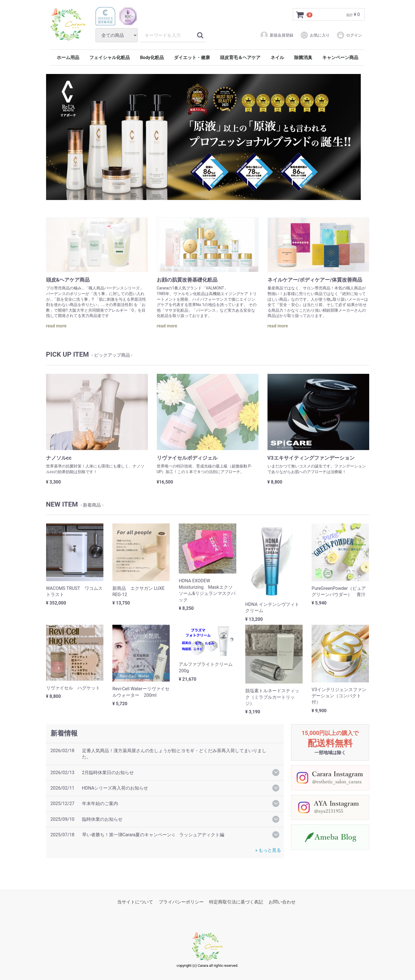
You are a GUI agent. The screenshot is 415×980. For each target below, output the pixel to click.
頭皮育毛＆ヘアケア (240, 58)
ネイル (277, 58)
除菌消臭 (303, 58)
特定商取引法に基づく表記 (236, 902)
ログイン (349, 35)
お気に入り (315, 35)
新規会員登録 (277, 35)
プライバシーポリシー (181, 902)
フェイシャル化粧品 (110, 58)
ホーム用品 (68, 58)
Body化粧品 (152, 58)
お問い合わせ (282, 902)
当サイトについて (135, 902)
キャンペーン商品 (340, 58)
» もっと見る (268, 850)
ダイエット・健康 (192, 58)
